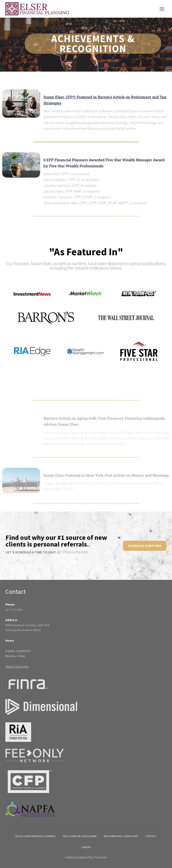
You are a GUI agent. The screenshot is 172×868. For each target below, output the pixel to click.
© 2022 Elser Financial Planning (35, 836)
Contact (151, 836)
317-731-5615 (14, 610)
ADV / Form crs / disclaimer (80, 836)
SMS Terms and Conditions (121, 836)
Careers (86, 847)
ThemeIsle (100, 857)
